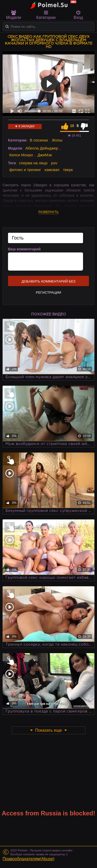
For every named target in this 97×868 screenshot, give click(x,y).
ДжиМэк (45, 155)
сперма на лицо (33, 163)
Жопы (57, 140)
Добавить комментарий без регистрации (48, 283)
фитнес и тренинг (25, 170)
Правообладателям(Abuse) (29, 859)
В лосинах (39, 140)
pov (54, 163)
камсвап (52, 170)
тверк (68, 170)
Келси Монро (21, 155)
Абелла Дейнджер (42, 148)
